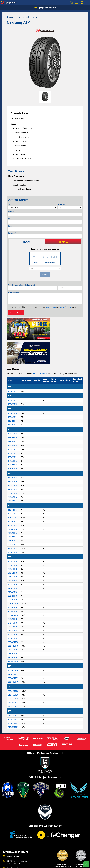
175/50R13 (13, 377)
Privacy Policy (51, 307)
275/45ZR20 (13, 675)
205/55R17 (13, 498)
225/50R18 (13, 569)
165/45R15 (13, 419)
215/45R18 (13, 553)
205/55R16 (13, 466)
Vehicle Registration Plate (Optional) (22, 285)
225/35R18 (13, 557)
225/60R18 (13, 573)
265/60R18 (13, 627)
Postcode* (12, 233)
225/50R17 (13, 517)
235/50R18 (13, 592)
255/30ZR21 (13, 692)
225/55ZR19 (13, 647)
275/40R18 (13, 630)
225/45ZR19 (13, 643)
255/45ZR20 (13, 664)
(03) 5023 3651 (14, 841)
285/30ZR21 (13, 696)
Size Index (49, 866)
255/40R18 (13, 611)
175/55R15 (13, 430)
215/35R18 (13, 546)
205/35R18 (13, 538)
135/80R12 (13, 364)
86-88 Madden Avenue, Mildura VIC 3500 (17, 835)
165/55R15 (13, 422)
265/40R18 (13, 623)
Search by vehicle (40, 346)
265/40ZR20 (13, 668)
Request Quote (16, 313)
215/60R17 (13, 514)
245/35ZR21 (13, 688)
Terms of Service (65, 307)
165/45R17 (13, 483)
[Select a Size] (45, 119)
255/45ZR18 (13, 619)
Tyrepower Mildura (45, 8)
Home (10, 17)
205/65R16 (13, 470)
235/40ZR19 (13, 651)
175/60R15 (13, 434)
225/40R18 (13, 561)
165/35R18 (13, 534)
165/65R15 (13, 426)
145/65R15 (13, 411)
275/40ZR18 (13, 634)
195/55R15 (13, 438)
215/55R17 (13, 510)
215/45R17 (13, 502)
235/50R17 (13, 525)
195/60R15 (13, 442)
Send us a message (15, 845)
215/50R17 (13, 506)
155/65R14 (13, 390)
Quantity (61, 204)
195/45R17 (13, 494)
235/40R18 (13, 580)
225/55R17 (13, 521)
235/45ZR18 (13, 588)
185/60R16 (13, 455)
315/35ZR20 (13, 679)
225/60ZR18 (13, 577)
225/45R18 (13, 565)
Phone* (11, 219)
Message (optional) (15, 292)
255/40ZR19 (13, 655)
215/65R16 (13, 474)
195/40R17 (13, 487)
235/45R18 (13, 584)
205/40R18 (13, 542)
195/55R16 (13, 458)
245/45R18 (13, 600)
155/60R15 (13, 415)
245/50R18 (13, 603)
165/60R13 (13, 373)
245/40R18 (13, 596)
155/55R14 (13, 386)
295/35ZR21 (13, 700)
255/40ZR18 (13, 615)
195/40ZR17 (13, 491)
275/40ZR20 (13, 672)
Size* (10, 204)
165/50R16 (13, 451)
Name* (11, 212)
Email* (11, 226)
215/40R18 (13, 550)
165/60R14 (13, 398)
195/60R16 (13, 462)
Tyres (5, 866)
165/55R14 (13, 394)
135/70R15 (13, 407)
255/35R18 (13, 607)
